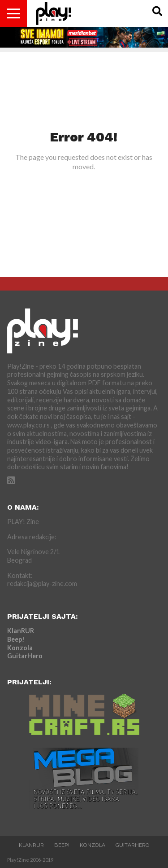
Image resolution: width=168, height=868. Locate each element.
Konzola (20, 648)
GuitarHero (25, 656)
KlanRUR (21, 631)
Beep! (16, 639)
